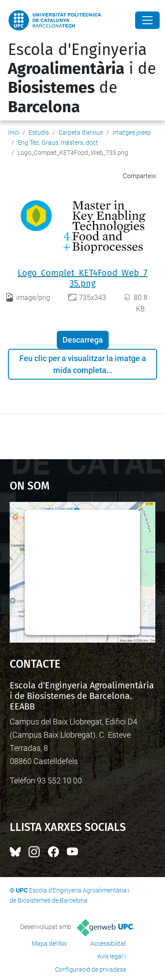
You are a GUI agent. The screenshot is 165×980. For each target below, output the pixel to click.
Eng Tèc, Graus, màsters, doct (58, 143)
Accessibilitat (108, 943)
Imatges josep (132, 132)
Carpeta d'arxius (81, 132)
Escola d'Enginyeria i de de (82, 78)
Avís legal (110, 956)
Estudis (39, 132)
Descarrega (83, 340)
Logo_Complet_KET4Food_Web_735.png (82, 278)
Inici (13, 132)
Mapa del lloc (49, 943)
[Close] (147, 20)
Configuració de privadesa (91, 969)
